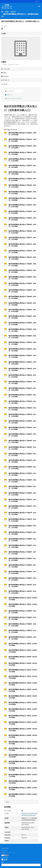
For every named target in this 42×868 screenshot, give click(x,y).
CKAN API (4, 851)
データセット (10, 91)
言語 (3, 862)
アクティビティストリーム (14, 99)
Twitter (4, 73)
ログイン (37, 1)
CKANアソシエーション (8, 853)
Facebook (5, 76)
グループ (9, 95)
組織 (7, 12)
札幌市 (13, 12)
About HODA (5, 848)
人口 (7, 802)
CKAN (4, 859)
